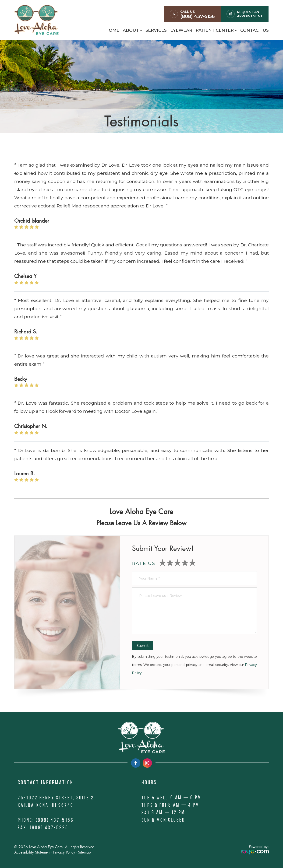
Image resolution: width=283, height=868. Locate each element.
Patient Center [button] (216, 30)
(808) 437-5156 (198, 16)
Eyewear (181, 30)
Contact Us (255, 30)
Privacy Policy (64, 852)
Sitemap (84, 852)
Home (112, 30)
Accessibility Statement (32, 852)
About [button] (132, 30)
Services (156, 30)
